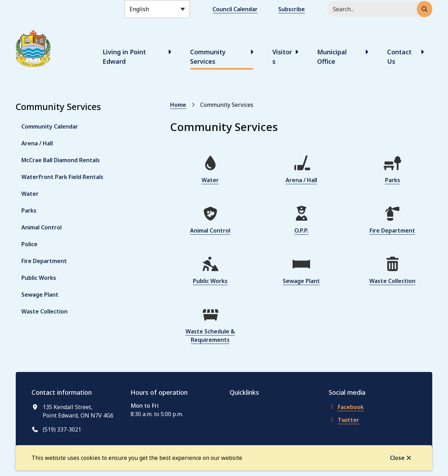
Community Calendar (50, 126)
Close (397, 458)
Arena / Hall (37, 143)
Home (178, 105)
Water (30, 194)
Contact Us (399, 57)
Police (29, 244)
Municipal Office (332, 57)
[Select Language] (157, 9)
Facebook (346, 407)
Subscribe (292, 9)
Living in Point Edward (124, 57)
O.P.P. (301, 230)
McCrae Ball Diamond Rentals (61, 160)
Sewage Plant (40, 295)
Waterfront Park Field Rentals (62, 177)
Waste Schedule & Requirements (210, 336)
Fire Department (44, 261)
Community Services (208, 57)
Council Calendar (235, 9)
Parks (29, 211)
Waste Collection (44, 311)
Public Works (39, 278)
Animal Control (41, 227)
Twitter (344, 420)
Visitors (282, 57)
